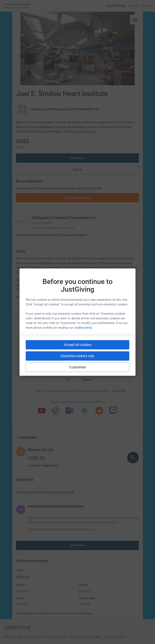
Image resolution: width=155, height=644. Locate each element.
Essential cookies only (77, 356)
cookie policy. (83, 328)
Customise (78, 367)
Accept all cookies (78, 345)
